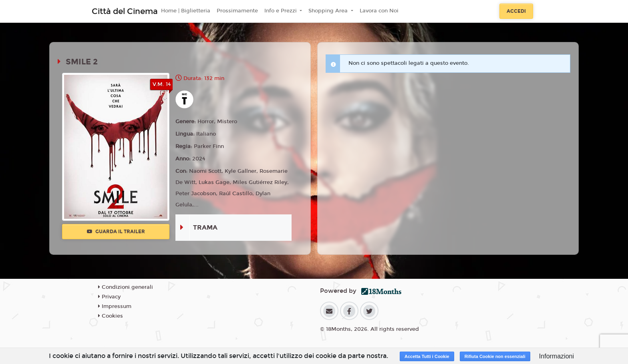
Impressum (115, 306)
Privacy (109, 297)
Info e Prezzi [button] (281, 11)
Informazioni (557, 356)
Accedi (516, 11)
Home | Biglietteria (186, 11)
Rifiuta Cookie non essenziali (495, 356)
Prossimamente (237, 11)
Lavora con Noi (379, 11)
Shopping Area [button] (329, 11)
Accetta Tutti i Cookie (427, 356)
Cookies (111, 316)
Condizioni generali (126, 287)
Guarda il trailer (116, 232)
